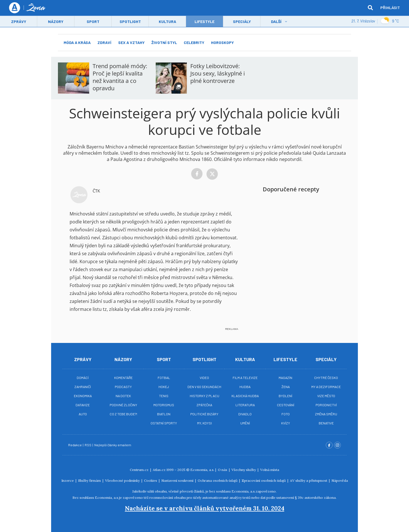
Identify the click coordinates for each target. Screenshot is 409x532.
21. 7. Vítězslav (363, 21)
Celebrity (194, 42)
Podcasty (123, 387)
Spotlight (130, 22)
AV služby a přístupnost (309, 480)
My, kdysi (204, 423)
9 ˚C (390, 21)
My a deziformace (326, 387)
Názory (56, 22)
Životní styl (164, 42)
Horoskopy (222, 42)
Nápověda (340, 480)
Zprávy (19, 22)
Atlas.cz (159, 470)
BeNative (326, 423)
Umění (245, 423)
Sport (93, 22)
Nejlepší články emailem (113, 445)
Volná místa (270, 470)
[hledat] (370, 8)
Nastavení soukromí (178, 480)
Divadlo (245, 414)
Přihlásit (390, 8)
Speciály (242, 22)
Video (204, 378)
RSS (88, 445)
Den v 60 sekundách (204, 387)
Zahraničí (83, 387)
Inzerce (68, 480)
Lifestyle (285, 359)
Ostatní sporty (164, 423)
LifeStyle (204, 22)
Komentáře (123, 378)
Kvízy (286, 423)
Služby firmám (90, 480)
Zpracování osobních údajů (264, 480)
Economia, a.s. (202, 470)
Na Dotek (123, 396)
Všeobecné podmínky (123, 480)
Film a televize (245, 378)
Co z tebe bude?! (123, 414)
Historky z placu (204, 396)
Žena (286, 387)
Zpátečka (204, 405)
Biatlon (164, 414)
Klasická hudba (245, 396)
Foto (286, 414)
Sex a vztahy (131, 42)
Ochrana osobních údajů (218, 480)
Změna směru (326, 414)
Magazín (285, 378)
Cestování (286, 405)
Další (276, 22)
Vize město (326, 396)
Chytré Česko (326, 378)
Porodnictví (326, 405)
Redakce (75, 445)
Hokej (164, 387)
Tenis (164, 396)
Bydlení (285, 396)
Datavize (83, 405)
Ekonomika (83, 396)
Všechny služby (244, 470)
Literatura (245, 405)
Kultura (167, 22)
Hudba (245, 387)
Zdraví (104, 42)
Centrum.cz (140, 470)
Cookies (151, 480)
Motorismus (164, 405)
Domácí (83, 378)
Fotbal (164, 378)
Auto (83, 414)
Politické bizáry (204, 414)
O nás (223, 470)
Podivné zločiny (123, 405)
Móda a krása (77, 42)
